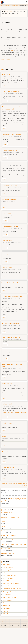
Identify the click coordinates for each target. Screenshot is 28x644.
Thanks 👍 (4, 522)
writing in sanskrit (8, 404)
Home (2, 5)
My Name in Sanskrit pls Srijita (10, 324)
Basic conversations (16, 5)
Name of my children (8, 467)
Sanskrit (3, 526)
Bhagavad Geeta (13, 498)
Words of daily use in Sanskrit (11, 575)
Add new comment (6, 60)
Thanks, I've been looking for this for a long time (14, 544)
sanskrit (4, 437)
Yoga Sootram (10, 500)
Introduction (7, 5)
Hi (2, 164)
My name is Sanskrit (7, 452)
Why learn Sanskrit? (8, 567)
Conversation (4, 64)
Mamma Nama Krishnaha (10, 227)
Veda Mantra (6, 606)
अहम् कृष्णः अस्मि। (7, 240)
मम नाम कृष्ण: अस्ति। (8, 254)
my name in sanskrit (7, 74)
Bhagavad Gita (7, 608)
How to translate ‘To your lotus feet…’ (12, 297)
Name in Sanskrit (7, 423)
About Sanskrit (7, 565)
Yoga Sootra (6, 611)
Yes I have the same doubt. (11, 150)
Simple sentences (8, 600)
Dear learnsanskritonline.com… (9, 540)
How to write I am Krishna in (10, 199)
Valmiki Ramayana (8, 614)
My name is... (6, 580)
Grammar (6, 603)
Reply (4, 86)
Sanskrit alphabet (8, 570)
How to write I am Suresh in (9, 186)
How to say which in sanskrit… (9, 535)
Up (14, 484)
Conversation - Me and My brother (12, 589)
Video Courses (9, 12)
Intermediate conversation (10, 597)
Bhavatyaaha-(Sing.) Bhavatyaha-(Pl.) (13, 135)
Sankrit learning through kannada (10, 517)
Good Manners (7, 595)
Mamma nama (7, 351)
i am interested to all (7, 513)
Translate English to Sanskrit (10, 283)
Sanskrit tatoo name (7, 384)
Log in (2, 621)
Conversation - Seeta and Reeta (11, 586)
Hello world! (6, 573)
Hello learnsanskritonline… (8, 553)
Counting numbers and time (10, 592)
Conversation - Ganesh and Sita (11, 583)
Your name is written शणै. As (11, 92)
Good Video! (5, 531)
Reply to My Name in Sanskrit (11, 337)
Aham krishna (7, 213)
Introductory (11, 64)
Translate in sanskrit (7, 268)
